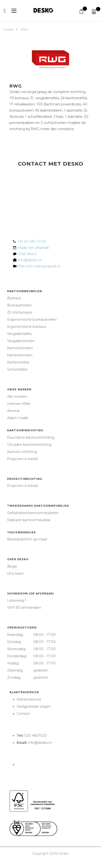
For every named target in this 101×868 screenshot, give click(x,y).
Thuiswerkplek (21, 532)
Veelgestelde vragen (34, 706)
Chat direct (27, 254)
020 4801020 (36, 736)
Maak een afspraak (34, 248)
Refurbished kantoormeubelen (33, 513)
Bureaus (14, 298)
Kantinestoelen (20, 355)
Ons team (15, 574)
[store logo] (50, 10)
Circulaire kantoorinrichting (29, 445)
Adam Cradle (18, 418)
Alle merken (17, 397)
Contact (23, 714)
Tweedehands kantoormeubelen (38, 506)
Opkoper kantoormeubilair (29, 520)
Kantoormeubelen (25, 291)
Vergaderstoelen (21, 341)
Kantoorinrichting (25, 430)
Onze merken (19, 389)
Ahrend (13, 411)
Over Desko (18, 559)
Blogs (12, 566)
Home (9, 29)
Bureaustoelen (19, 305)
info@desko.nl (30, 260)
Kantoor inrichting (22, 452)
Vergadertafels (19, 334)
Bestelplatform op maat (27, 539)
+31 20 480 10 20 (32, 241)
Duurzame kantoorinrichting (31, 437)
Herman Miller (19, 404)
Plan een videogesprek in (38, 266)
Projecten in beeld (22, 459)
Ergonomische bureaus (27, 327)
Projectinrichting (25, 479)
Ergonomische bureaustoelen (32, 319)
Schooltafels (17, 369)
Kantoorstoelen (20, 348)
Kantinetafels (18, 362)
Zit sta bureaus (20, 312)
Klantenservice (24, 692)
